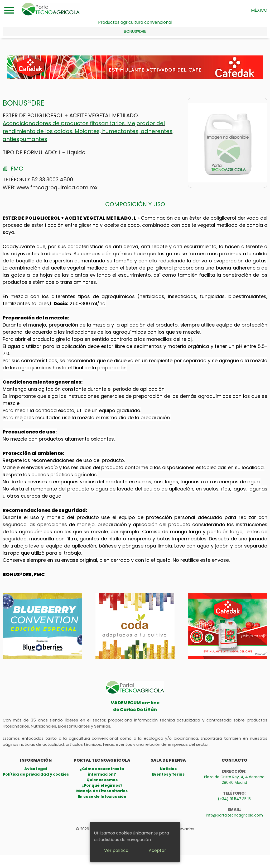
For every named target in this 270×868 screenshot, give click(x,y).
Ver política (116, 850)
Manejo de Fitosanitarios (102, 791)
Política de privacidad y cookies (36, 774)
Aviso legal (36, 769)
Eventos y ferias (168, 774)
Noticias (168, 769)
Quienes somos (102, 780)
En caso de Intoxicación (102, 796)
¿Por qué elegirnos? (102, 785)
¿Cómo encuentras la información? (102, 772)
